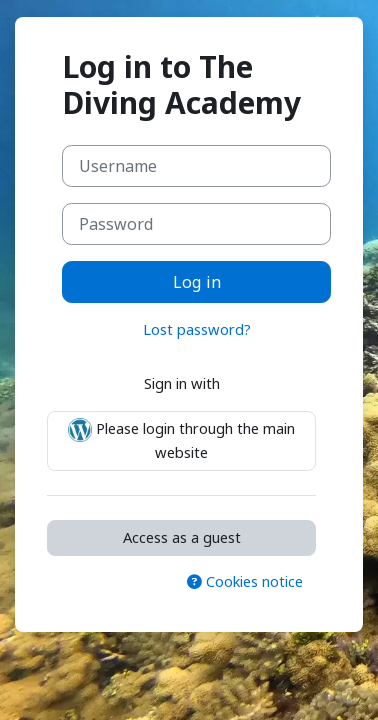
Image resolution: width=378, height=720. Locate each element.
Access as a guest (182, 537)
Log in (197, 282)
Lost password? (197, 329)
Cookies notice (245, 581)
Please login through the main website (181, 440)
